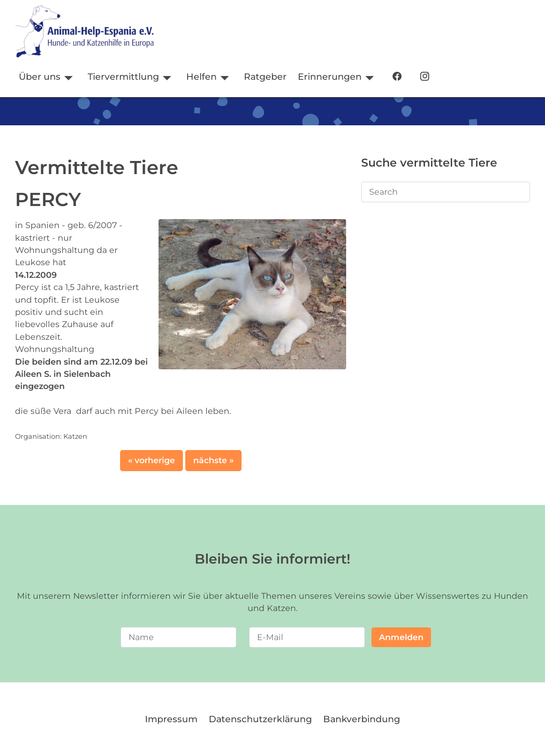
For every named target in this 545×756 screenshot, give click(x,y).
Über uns (40, 76)
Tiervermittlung (123, 76)
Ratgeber (265, 76)
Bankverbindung (362, 719)
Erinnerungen (330, 76)
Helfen (201, 76)
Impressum (171, 719)
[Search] (446, 192)
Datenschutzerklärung (260, 719)
